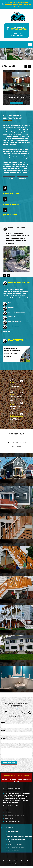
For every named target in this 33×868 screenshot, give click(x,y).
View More (7, 331)
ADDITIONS (8, 819)
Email (4, 730)
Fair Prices (17, 446)
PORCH (6, 810)
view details (16, 103)
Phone (4, 738)
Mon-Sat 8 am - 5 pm (14, 844)
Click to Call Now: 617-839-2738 (16, 780)
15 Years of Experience (15, 847)
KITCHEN (7, 813)
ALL (8, 443)
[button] (0, 54)
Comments (5, 746)
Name (4, 722)
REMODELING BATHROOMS (13, 816)
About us (23, 178)
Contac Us (9, 178)
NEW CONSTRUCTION (11, 822)
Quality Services (20, 443)
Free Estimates (12, 850)
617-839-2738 (19, 29)
